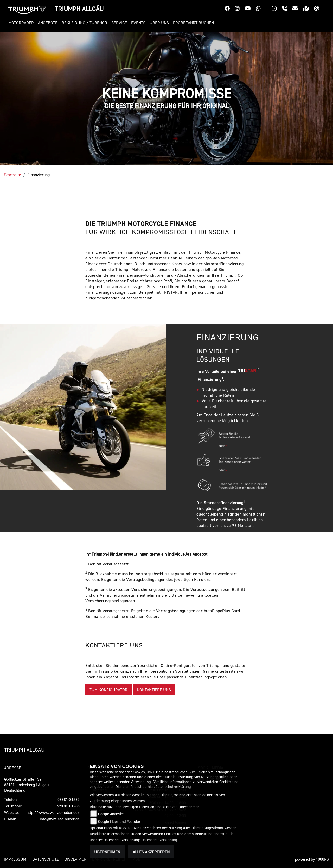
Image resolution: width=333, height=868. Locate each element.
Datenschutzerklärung (173, 787)
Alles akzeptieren (151, 852)
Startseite (13, 175)
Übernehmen (107, 852)
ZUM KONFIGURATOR (108, 690)
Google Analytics (111, 814)
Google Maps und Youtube (119, 821)
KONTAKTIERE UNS (154, 690)
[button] (22, 23)
